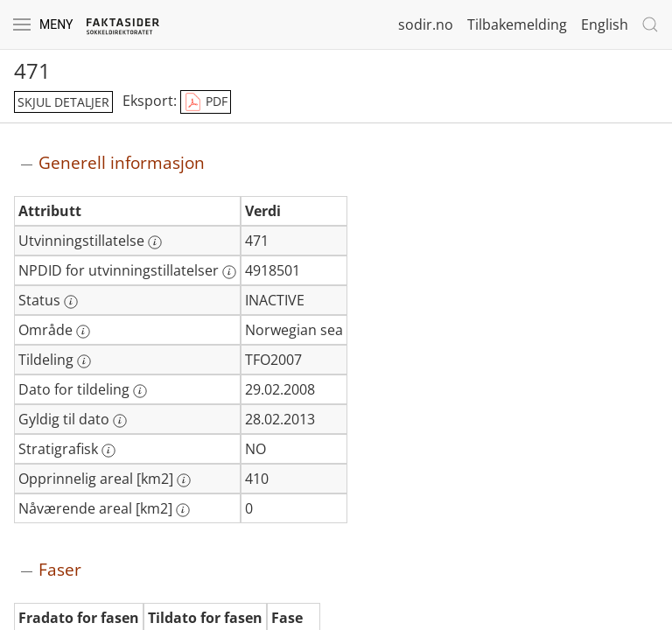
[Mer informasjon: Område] (83, 332)
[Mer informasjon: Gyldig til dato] (120, 421)
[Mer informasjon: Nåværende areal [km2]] (183, 510)
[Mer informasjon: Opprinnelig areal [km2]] (184, 480)
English (605, 24)
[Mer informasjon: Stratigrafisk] (108, 451)
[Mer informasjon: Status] (71, 302)
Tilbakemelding (517, 24)
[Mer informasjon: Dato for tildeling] (140, 391)
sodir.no (426, 24)
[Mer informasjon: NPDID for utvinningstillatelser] (229, 272)
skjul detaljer (63, 102)
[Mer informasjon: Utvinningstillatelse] (155, 242)
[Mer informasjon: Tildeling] (84, 361)
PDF (206, 102)
